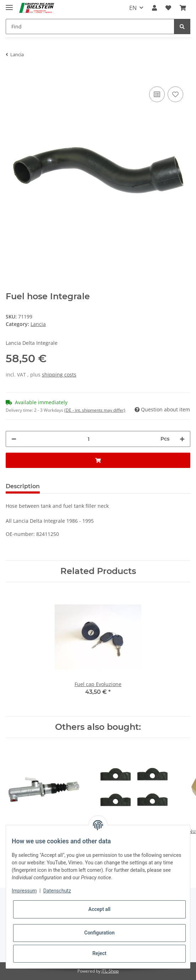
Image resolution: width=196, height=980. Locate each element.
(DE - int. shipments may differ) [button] (95, 410)
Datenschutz (57, 891)
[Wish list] (168, 8)
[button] (154, 8)
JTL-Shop (110, 971)
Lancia (38, 324)
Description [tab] (23, 486)
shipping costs (59, 375)
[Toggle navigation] (9, 4)
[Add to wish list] (175, 94)
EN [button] (133, 8)
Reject (99, 953)
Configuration (99, 933)
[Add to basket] (11, 74)
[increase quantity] (182, 439)
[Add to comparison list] (157, 94)
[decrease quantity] (14, 439)
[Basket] (183, 8)
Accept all (99, 909)
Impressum (24, 891)
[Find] (90, 27)
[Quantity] (88, 439)
